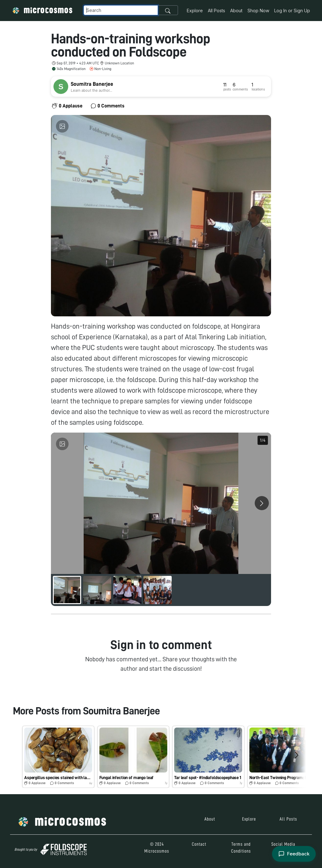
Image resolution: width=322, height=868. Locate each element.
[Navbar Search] (121, 10)
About (236, 11)
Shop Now (258, 11)
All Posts (217, 11)
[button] (58, 757)
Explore (195, 11)
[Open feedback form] (294, 854)
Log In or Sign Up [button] (292, 11)
